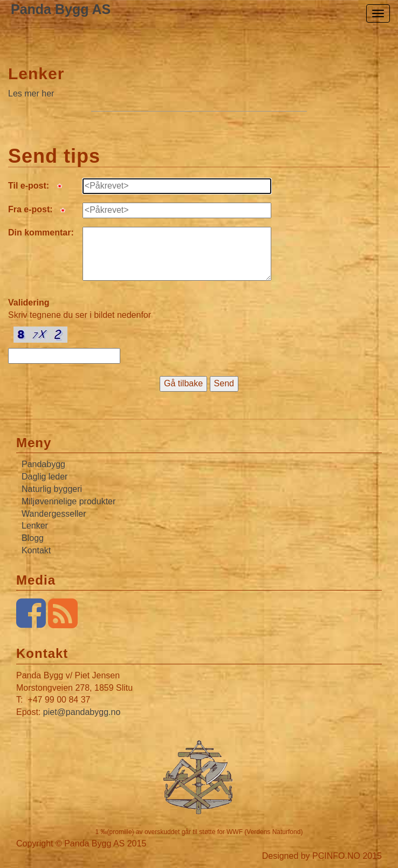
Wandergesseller (54, 514)
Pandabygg (43, 464)
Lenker (36, 74)
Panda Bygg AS (61, 9)
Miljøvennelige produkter (68, 501)
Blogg (33, 538)
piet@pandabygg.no (82, 712)
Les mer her (31, 93)
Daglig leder (44, 477)
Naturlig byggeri (52, 489)
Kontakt (36, 550)
